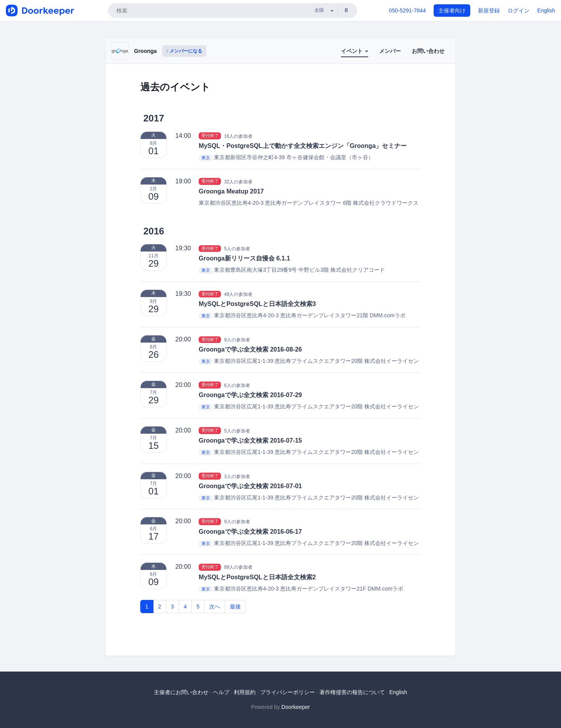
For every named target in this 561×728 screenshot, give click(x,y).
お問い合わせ (428, 51)
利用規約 (245, 692)
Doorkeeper (295, 707)
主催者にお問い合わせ (181, 692)
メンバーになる (184, 51)
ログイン (519, 11)
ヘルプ (221, 692)
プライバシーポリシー (288, 692)
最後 (235, 607)
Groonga (145, 51)
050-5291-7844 (407, 11)
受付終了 (210, 136)
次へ (215, 607)
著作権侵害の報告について (352, 692)
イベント (355, 51)
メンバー (390, 51)
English (546, 11)
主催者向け (452, 11)
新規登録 (489, 11)
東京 (206, 158)
